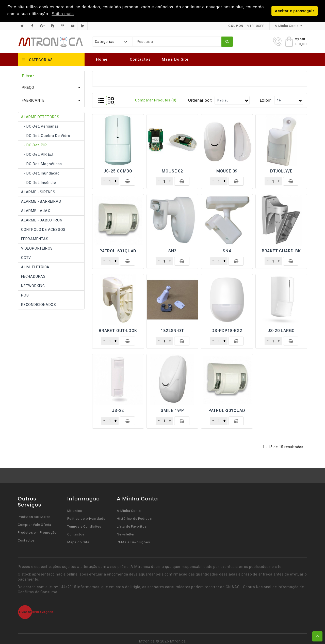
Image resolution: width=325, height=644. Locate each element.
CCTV (26, 257)
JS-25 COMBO (118, 171)
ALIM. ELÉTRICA (35, 267)
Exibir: (266, 100)
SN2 (172, 250)
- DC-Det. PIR (34, 145)
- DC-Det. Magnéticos (41, 163)
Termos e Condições (84, 526)
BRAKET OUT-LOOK (118, 330)
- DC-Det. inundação (40, 173)
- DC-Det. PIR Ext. (38, 154)
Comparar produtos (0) (156, 100)
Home (102, 59)
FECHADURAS (33, 276)
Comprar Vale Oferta (35, 524)
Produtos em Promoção (37, 532)
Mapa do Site (175, 59)
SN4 (227, 250)
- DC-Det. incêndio (39, 182)
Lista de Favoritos (132, 526)
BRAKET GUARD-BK (281, 250)
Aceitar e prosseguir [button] (295, 11)
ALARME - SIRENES (38, 192)
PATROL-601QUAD (118, 250)
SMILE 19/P (172, 410)
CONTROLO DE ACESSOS (43, 229)
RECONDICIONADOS (39, 304)
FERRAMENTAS (35, 238)
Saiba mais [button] (63, 14)
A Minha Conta (129, 510)
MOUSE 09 (227, 171)
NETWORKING (33, 285)
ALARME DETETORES (40, 116)
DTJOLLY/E (281, 171)
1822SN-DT (172, 330)
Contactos (140, 59)
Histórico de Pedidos (134, 518)
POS (25, 295)
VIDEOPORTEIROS (37, 248)
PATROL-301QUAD (227, 410)
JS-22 (118, 410)
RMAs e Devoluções (133, 542)
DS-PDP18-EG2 (227, 330)
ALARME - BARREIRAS (41, 201)
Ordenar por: (200, 100)
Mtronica (75, 510)
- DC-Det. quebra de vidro (46, 135)
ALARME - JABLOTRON (42, 220)
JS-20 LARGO (281, 330)
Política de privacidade (86, 518)
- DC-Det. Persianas (40, 126)
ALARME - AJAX (36, 210)
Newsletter (126, 534)
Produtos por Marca (34, 517)
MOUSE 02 (172, 171)
